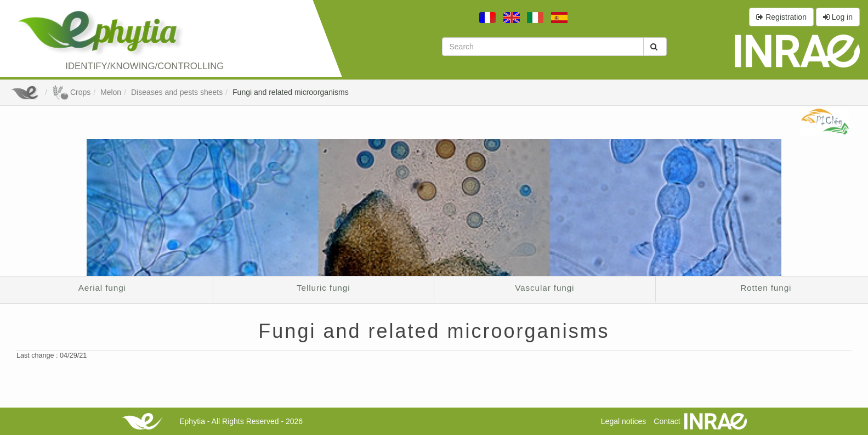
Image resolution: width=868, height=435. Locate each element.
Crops (71, 92)
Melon (111, 92)
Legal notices (624, 421)
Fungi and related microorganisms (291, 92)
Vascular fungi (544, 288)
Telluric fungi (323, 288)
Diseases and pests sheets (177, 92)
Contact (667, 421)
